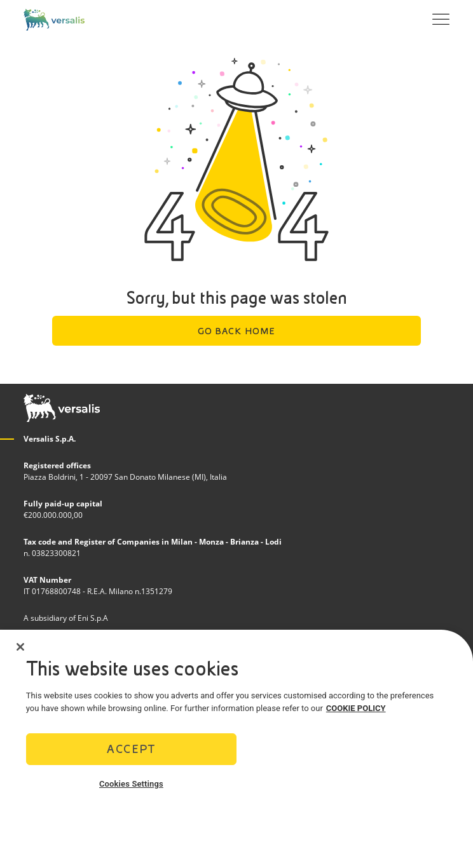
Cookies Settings (131, 789)
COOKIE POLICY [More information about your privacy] (356, 713)
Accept (131, 754)
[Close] (20, 652)
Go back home (237, 331)
